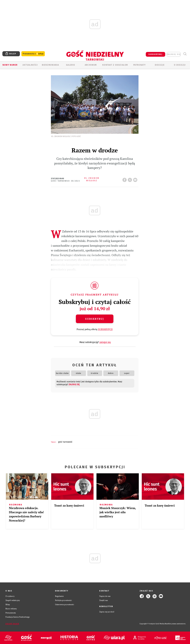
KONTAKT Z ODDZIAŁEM (115, 65)
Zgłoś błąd (12, 624)
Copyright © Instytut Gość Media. (152, 624)
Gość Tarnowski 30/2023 (65, 181)
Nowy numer (10, 65)
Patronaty (140, 65)
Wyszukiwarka (185, 54)
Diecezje (160, 65)
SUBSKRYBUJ (155, 54)
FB (125, 179)
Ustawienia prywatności (65, 604)
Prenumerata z (33, 54)
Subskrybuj (95, 319)
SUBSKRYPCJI (105, 329)
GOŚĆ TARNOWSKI (65, 442)
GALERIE (71, 65)
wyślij (136, 179)
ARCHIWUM (91, 65)
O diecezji (180, 65)
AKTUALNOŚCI (30, 65)
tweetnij (130, 179)
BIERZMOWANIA (50, 65)
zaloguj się (174, 54)
